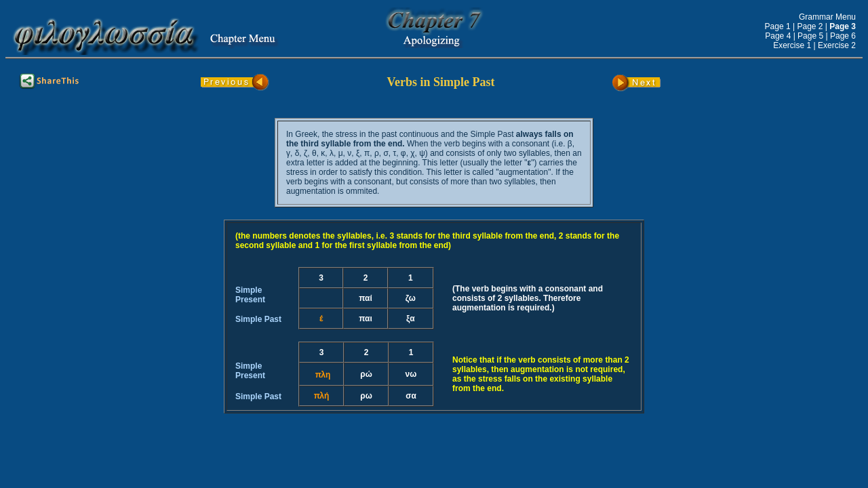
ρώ (366, 374)
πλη (323, 375)
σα (411, 396)
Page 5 (810, 36)
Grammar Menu (827, 17)
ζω (411, 298)
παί (366, 298)
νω (411, 374)
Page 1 (778, 26)
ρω (366, 396)
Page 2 (810, 26)
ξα (411, 319)
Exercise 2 (837, 45)
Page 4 (778, 36)
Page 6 (843, 36)
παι (366, 319)
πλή (322, 396)
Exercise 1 (792, 45)
